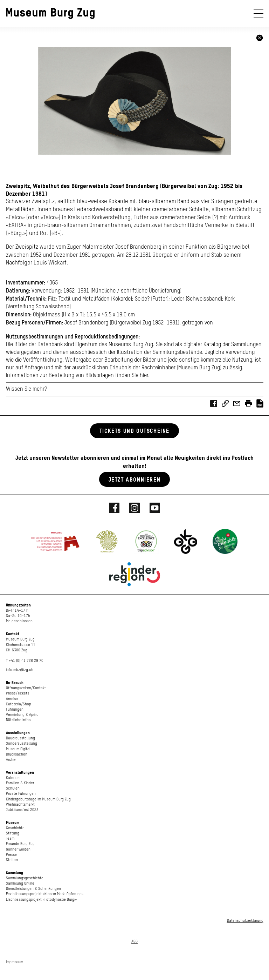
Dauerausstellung (20, 738)
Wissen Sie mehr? (26, 389)
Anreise (12, 699)
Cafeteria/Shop (19, 704)
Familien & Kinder (20, 783)
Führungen (15, 709)
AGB (134, 941)
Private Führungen (21, 794)
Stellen (12, 860)
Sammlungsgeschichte (25, 878)
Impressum (15, 962)
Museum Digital (18, 749)
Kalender (13, 778)
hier (144, 376)
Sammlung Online (20, 883)
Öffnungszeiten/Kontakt (26, 688)
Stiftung (13, 833)
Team (10, 838)
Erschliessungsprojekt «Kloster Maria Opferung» (45, 894)
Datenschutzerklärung (245, 921)
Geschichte (15, 828)
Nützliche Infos (18, 720)
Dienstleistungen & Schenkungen (33, 889)
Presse (11, 855)
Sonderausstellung (22, 743)
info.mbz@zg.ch (20, 670)
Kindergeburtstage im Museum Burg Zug (38, 799)
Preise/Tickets (18, 693)
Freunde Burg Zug (20, 844)
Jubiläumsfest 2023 (22, 810)
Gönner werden (18, 849)
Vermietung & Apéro (22, 715)
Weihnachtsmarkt (20, 804)
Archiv (11, 760)
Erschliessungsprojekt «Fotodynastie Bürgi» (41, 900)
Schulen (13, 788)
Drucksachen (17, 754)
